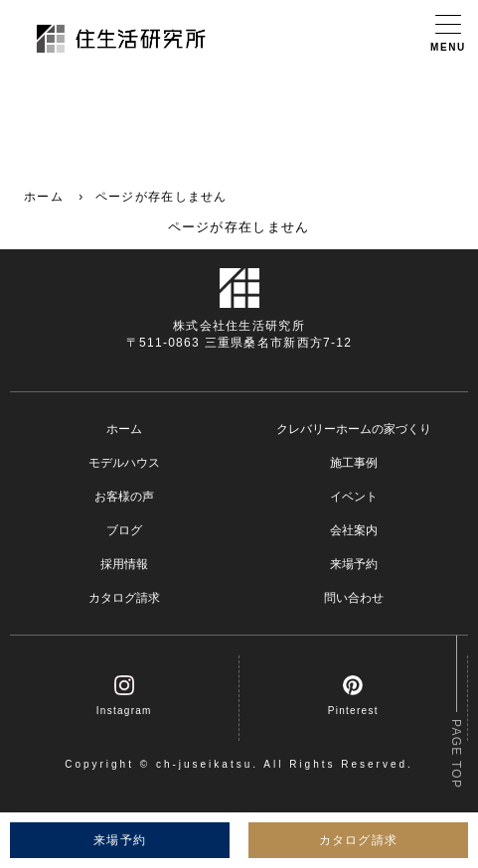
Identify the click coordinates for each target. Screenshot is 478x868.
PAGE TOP (456, 754)
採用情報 (124, 564)
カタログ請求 (124, 598)
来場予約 (354, 564)
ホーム (44, 197)
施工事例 (354, 463)
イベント (354, 497)
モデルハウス (124, 463)
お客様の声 (124, 497)
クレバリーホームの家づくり (354, 429)
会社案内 (354, 530)
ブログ (124, 530)
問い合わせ (354, 598)
